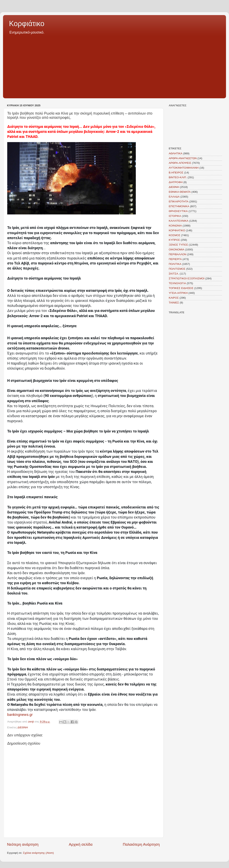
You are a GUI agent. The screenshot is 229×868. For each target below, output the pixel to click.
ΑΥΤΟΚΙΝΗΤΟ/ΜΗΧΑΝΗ (184, 168)
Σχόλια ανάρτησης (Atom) (38, 853)
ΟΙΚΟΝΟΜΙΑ (177, 250)
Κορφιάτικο (27, 24)
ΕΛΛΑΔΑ (174, 197)
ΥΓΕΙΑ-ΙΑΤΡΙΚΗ (178, 293)
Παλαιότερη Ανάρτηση (141, 844)
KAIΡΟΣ (174, 298)
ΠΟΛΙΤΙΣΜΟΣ (177, 269)
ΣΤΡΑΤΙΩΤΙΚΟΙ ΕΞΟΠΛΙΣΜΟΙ (187, 278)
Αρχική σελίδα (81, 844)
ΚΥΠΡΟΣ (174, 240)
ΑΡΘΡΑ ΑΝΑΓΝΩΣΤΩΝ (183, 158)
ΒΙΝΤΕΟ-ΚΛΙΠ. (178, 177)
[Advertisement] (115, 65)
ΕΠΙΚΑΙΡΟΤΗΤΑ (179, 201)
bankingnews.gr (20, 715)
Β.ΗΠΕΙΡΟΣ (176, 173)
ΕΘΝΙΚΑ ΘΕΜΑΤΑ (180, 192)
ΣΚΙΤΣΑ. (174, 274)
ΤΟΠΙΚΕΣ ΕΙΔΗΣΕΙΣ (181, 288)
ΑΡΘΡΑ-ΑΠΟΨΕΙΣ (180, 163)
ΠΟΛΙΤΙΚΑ (175, 264)
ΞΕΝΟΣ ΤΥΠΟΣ (178, 245)
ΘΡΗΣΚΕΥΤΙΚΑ (178, 211)
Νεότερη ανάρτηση (23, 844)
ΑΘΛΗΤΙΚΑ (176, 153)
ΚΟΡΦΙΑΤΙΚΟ (177, 230)
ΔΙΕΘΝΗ (23, 727)
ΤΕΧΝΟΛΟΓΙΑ (177, 283)
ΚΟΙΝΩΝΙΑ (175, 226)
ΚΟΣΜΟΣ (175, 235)
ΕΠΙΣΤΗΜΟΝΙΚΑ (179, 206)
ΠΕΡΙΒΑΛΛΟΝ (178, 254)
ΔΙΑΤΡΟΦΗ (176, 182)
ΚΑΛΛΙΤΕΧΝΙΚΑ (179, 221)
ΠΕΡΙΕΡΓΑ (175, 259)
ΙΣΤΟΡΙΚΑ (175, 216)
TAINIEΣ (174, 303)
